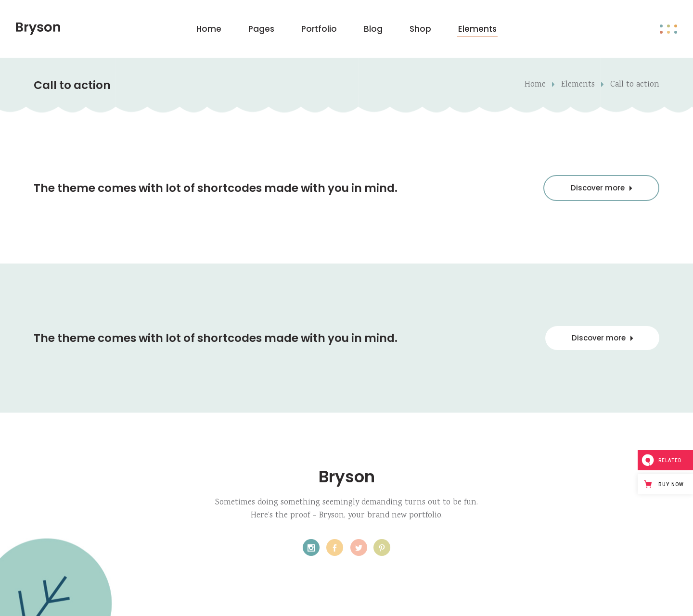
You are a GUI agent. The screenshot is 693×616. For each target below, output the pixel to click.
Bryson (347, 477)
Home (535, 85)
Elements (578, 85)
